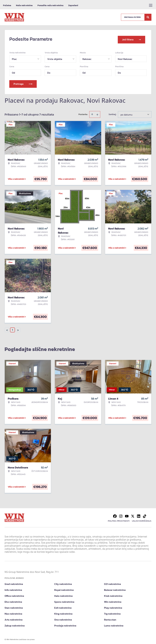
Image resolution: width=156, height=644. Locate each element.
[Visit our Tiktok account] (145, 515)
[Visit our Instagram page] (121, 515)
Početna (7, 5)
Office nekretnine (14, 594)
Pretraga (23, 83)
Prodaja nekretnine (65, 624)
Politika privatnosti (119, 520)
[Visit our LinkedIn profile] (139, 515)
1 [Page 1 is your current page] (12, 329)
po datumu (126, 113)
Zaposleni (73, 5)
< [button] (7, 329)
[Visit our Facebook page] (115, 515)
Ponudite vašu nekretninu (50, 5)
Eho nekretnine (13, 600)
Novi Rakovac (125, 58)
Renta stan (110, 618)
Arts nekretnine (14, 618)
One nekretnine (63, 618)
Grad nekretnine (14, 583)
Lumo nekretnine (114, 624)
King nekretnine (63, 612)
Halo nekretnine (63, 594)
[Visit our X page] (133, 515)
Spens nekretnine (64, 600)
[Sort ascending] (92, 113)
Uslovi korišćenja (142, 520)
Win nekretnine (113, 600)
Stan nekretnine (14, 606)
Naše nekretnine (24, 5)
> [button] (18, 329)
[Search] (148, 17)
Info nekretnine (13, 589)
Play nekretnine (113, 606)
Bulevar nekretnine (115, 589)
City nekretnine (63, 583)
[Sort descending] (97, 113)
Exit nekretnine (63, 606)
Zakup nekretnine (15, 624)
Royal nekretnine (64, 589)
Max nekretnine (13, 612)
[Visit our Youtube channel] (127, 515)
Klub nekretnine (113, 594)
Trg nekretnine (112, 612)
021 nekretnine (113, 583)
